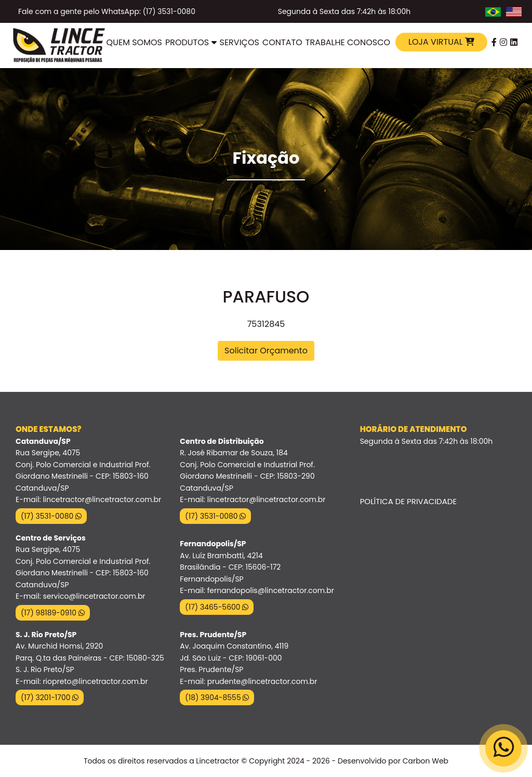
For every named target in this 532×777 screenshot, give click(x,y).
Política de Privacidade (408, 501)
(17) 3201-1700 (50, 697)
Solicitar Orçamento (266, 351)
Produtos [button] (191, 42)
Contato (282, 42)
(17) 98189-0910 (53, 613)
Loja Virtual (441, 42)
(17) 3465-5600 (217, 607)
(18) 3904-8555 (217, 697)
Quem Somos (134, 42)
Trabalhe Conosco (348, 42)
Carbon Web (425, 761)
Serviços (240, 42)
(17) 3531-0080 (51, 516)
